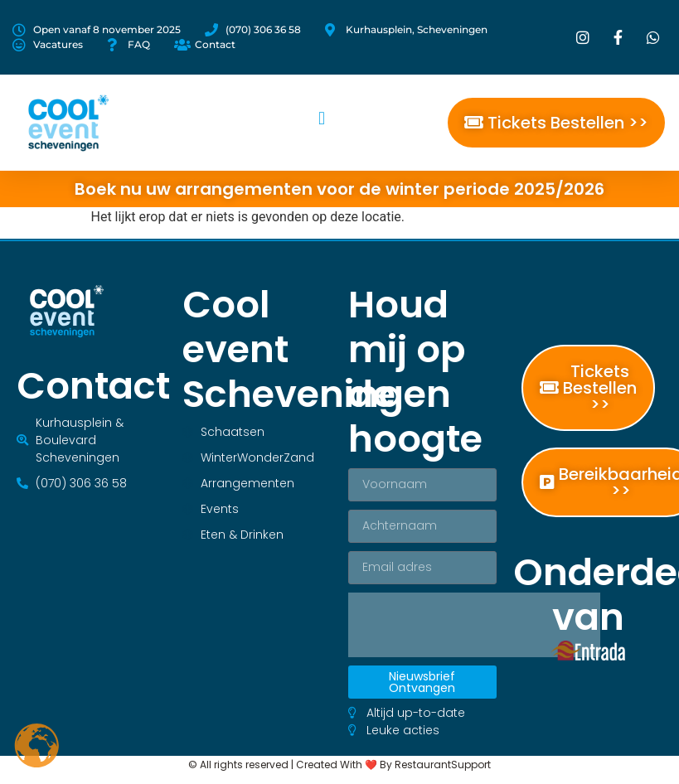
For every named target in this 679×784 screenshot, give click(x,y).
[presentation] (474, 625)
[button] (321, 119)
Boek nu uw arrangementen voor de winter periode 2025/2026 (339, 189)
